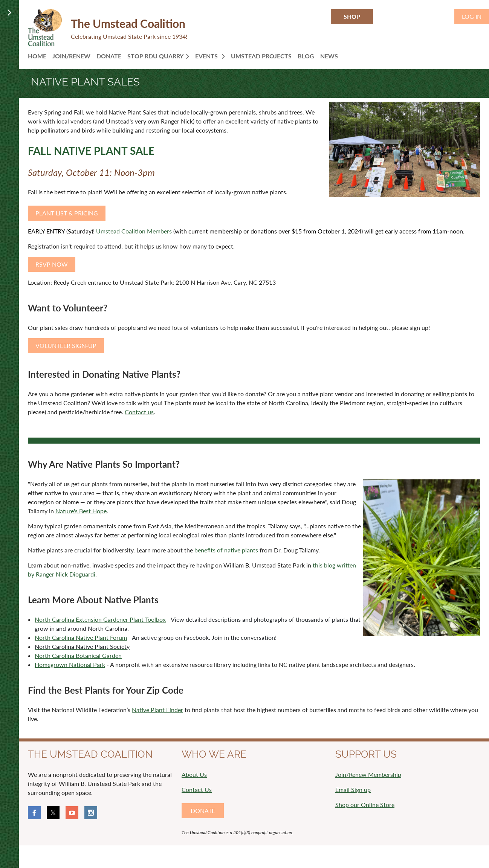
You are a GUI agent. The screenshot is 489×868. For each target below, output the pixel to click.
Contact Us (197, 789)
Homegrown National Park (70, 664)
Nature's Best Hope (81, 511)
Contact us (139, 412)
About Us (194, 774)
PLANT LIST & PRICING (67, 213)
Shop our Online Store (365, 805)
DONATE (203, 811)
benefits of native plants (226, 550)
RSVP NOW (52, 264)
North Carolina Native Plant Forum (81, 637)
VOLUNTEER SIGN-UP (66, 346)
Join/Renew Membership (368, 774)
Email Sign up (353, 789)
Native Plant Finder (157, 710)
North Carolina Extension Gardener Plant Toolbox (100, 619)
